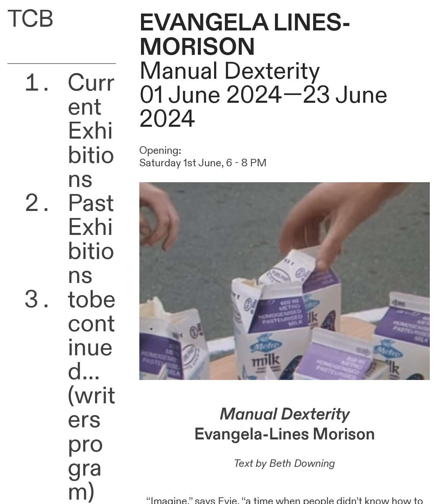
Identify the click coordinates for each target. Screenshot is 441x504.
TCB (31, 19)
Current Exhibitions (91, 131)
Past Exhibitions (91, 240)
